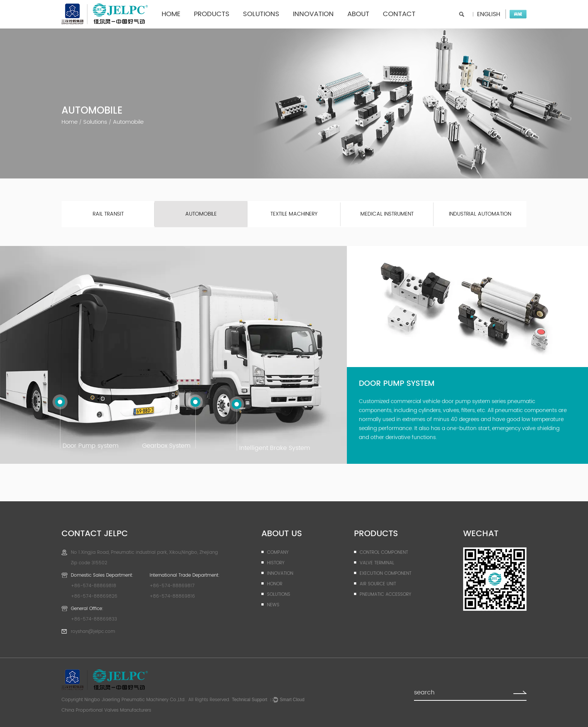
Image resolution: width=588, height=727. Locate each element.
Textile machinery (294, 214)
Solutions (261, 14)
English (489, 14)
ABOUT (358, 14)
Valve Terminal (377, 563)
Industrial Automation (480, 214)
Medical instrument (387, 214)
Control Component (384, 552)
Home (171, 14)
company (278, 552)
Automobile (201, 214)
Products (212, 14)
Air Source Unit (378, 584)
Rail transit (108, 214)
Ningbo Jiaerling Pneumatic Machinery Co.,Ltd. (135, 700)
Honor (275, 584)
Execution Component (385, 573)
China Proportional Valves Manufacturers (106, 710)
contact (399, 14)
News (273, 605)
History (276, 563)
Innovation (313, 14)
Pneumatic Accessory (385, 594)
